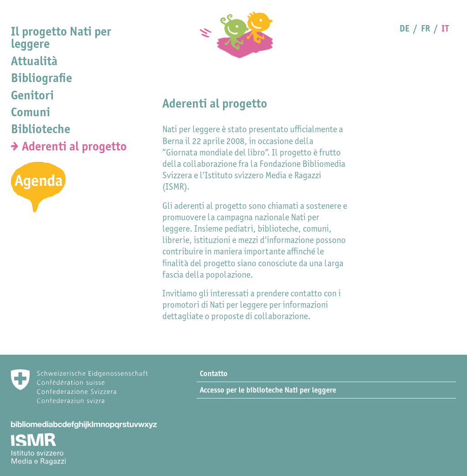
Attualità (34, 61)
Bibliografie (42, 78)
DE (405, 28)
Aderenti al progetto (74, 146)
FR (425, 28)
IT (445, 28)
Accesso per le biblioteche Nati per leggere (268, 390)
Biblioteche (41, 129)
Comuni (31, 112)
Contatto (214, 373)
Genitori (32, 95)
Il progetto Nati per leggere (61, 37)
